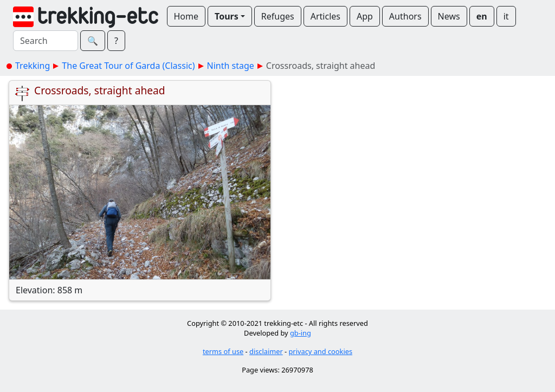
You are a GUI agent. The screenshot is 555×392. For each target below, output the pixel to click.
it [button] (506, 16)
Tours (227, 16)
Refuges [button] (278, 16)
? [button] (116, 41)
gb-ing (301, 333)
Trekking (33, 66)
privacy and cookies (321, 351)
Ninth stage (231, 66)
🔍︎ (93, 41)
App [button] (365, 16)
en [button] (482, 16)
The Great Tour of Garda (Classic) (128, 66)
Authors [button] (405, 16)
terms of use (223, 351)
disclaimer (266, 351)
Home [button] (186, 16)
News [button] (449, 16)
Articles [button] (325, 16)
